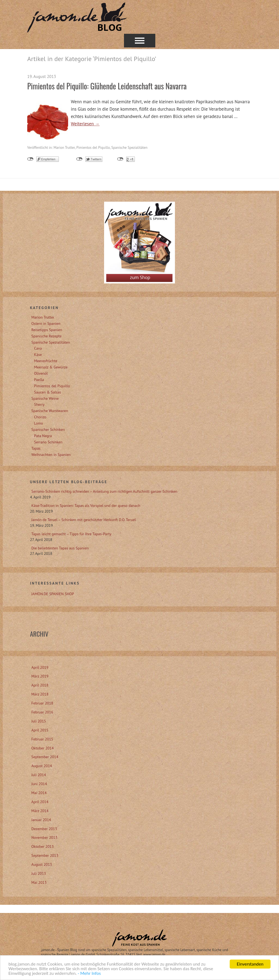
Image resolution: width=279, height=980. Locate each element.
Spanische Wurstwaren (50, 411)
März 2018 (40, 694)
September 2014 (45, 757)
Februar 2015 (42, 739)
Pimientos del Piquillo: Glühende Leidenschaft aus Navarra (107, 86)
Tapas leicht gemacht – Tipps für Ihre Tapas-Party (71, 534)
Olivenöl (41, 373)
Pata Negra (43, 436)
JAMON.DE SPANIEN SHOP (53, 594)
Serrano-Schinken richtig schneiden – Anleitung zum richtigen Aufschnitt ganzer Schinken (104, 491)
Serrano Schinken (48, 442)
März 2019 (40, 676)
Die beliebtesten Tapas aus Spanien (60, 548)
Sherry (39, 404)
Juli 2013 (39, 873)
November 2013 (44, 837)
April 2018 (40, 685)
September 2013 (45, 855)
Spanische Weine (45, 398)
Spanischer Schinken (48, 429)
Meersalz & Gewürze (51, 367)
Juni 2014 (39, 784)
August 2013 (42, 864)
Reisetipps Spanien (47, 330)
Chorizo (40, 417)
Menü (140, 41)
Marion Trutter (64, 148)
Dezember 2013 (44, 829)
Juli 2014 (39, 775)
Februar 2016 (42, 712)
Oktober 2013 (43, 846)
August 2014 (42, 766)
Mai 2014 (39, 793)
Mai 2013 (39, 882)
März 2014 (40, 811)
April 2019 (40, 667)
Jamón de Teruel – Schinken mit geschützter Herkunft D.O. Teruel (84, 520)
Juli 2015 (39, 721)
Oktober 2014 (43, 748)
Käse (38, 355)
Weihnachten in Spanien (51, 455)
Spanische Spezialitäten (130, 148)
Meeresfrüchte (46, 361)
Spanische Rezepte (46, 336)
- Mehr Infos (89, 974)
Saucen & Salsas (48, 392)
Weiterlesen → (85, 124)
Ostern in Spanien (46, 323)
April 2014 (40, 802)
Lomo (39, 423)
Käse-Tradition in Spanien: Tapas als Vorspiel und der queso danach (86, 506)
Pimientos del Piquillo (93, 148)
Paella (39, 380)
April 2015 (40, 730)
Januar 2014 (41, 820)
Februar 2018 (42, 703)
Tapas (36, 448)
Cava (38, 348)
